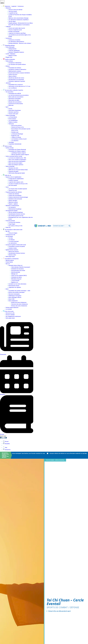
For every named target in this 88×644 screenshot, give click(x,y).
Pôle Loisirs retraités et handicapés (17, 160)
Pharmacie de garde (13, 171)
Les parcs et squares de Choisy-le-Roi (18, 184)
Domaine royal (15, 132)
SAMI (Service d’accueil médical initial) (18, 170)
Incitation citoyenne (13, 180)
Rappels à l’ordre (13, 56)
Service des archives (16, 125)
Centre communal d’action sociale (14, 156)
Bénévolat (11, 105)
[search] (60, 226)
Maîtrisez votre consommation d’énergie (18, 18)
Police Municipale (10, 47)
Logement (8, 26)
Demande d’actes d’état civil (15, 265)
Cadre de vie (7, 175)
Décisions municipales (14, 294)
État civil (8, 264)
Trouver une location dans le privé (17, 28)
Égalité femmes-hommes (12, 250)
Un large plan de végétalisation (16, 179)
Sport (7, 107)
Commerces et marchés (14, 40)
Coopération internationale (15, 144)
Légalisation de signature (15, 287)
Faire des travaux (13, 11)
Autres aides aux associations (16, 97)
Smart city (8, 227)
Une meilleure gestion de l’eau (16, 216)
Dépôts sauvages (13, 201)
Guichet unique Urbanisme (12, 307)
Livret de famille (15, 281)
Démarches (7, 450)
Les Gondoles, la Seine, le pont (19, 139)
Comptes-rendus (13, 248)
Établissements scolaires (15, 71)
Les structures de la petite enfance (17, 64)
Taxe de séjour (12, 21)
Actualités (6, 444)
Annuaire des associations (15, 102)
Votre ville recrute (8, 311)
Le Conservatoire (13, 117)
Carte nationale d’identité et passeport (21, 267)
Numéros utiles (12, 255)
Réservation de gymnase (15, 110)
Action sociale (7, 146)
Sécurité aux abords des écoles (16, 78)
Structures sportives (13, 112)
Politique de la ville (10, 235)
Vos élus (11, 238)
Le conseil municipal (13, 241)
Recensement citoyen (14, 286)
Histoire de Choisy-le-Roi (18, 127)
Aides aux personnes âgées (15, 163)
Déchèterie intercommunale (15, 199)
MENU (2, 2)
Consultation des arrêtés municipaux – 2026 (19, 291)
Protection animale (10, 221)
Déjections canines (13, 202)
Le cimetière (9, 309)
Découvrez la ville (10, 313)
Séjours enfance (12, 76)
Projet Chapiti (12, 224)
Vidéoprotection (12, 49)
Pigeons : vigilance (13, 204)
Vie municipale (9, 236)
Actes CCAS (11, 299)
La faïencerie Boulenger (17, 134)
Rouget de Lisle (15, 136)
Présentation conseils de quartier (17, 246)
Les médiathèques (13, 120)
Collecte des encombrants (15, 195)
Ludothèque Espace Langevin (19, 153)
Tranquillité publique (9, 45)
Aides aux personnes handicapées (17, 161)
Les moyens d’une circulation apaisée (18, 189)
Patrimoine (11, 124)
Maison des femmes (14, 251)
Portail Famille (9, 262)
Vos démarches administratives (16, 42)
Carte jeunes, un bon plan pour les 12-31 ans (19, 86)
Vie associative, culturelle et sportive (13, 90)
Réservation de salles (14, 100)
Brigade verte (9, 57)
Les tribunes (12, 240)
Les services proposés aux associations (19, 95)
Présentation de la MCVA (15, 94)
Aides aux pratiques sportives (16, 165)
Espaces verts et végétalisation (13, 177)
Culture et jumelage (10, 115)
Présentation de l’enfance (15, 68)
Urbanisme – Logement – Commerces (13, 6)
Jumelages (11, 142)
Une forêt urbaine (13, 185)
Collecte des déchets (14, 194)
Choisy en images (13, 233)
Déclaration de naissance (17, 269)
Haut (5, 448)
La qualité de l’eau (13, 13)
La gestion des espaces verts (16, 182)
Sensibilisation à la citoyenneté (16, 80)
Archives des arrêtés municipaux (16, 292)
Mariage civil (14, 274)
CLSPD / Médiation (10, 54)
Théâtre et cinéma (13, 122)
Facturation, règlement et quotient (17, 81)
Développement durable (12, 211)
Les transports (12, 207)
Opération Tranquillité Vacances (16, 52)
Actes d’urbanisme (13, 301)
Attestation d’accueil (16, 279)
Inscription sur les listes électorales (17, 284)
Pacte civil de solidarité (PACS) (19, 276)
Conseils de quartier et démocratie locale (16, 245)
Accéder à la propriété (14, 32)
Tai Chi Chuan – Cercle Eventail (55, 460)
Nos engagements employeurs (13, 316)
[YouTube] (6, 438)
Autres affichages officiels (15, 297)
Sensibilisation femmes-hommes (17, 214)
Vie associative (9, 92)
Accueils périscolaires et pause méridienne (19, 73)
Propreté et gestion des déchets (14, 192)
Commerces (9, 38)
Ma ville (8, 231)
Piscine (10, 109)
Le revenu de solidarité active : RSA (17, 158)
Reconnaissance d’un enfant (18, 270)
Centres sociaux (10, 148)
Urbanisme (8, 8)
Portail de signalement (14, 50)
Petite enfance (9, 61)
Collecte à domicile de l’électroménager (18, 197)
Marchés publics (10, 260)
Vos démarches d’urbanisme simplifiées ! (19, 20)
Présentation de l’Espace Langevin (17, 151)
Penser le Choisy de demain (15, 10)
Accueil (6, 441)
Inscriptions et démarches (15, 63)
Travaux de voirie (13, 190)
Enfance (8, 66)
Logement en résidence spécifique (17, 33)
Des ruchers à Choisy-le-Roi (15, 226)
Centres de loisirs (13, 75)
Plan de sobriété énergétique (16, 212)
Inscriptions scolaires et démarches (17, 69)
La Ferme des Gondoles (14, 222)
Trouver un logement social (15, 30)
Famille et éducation (9, 59)
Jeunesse (8, 83)
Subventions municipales (15, 99)
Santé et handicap (10, 166)
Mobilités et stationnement (12, 206)
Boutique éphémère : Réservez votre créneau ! (20, 43)
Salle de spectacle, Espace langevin (20, 155)
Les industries (15, 141)
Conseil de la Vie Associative (16, 104)
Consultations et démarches (11, 259)
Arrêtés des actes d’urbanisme (19, 302)
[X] (3, 438)
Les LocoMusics (13, 88)
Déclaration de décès (17, 277)
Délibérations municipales (15, 296)
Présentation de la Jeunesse (16, 85)
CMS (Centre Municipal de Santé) (17, 173)
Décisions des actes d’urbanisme (20, 304)
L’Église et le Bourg (16, 137)
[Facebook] (1, 438)
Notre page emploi (10, 257)
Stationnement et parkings (15, 209)
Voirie (7, 187)
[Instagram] (5, 438)
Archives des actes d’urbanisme (19, 306)
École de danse (12, 119)
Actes (7, 289)
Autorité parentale (16, 272)
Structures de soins (13, 168)
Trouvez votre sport (13, 114)
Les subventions (13, 243)
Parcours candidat (10, 315)
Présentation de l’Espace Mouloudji (17, 150)
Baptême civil (15, 282)
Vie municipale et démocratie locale (13, 230)
